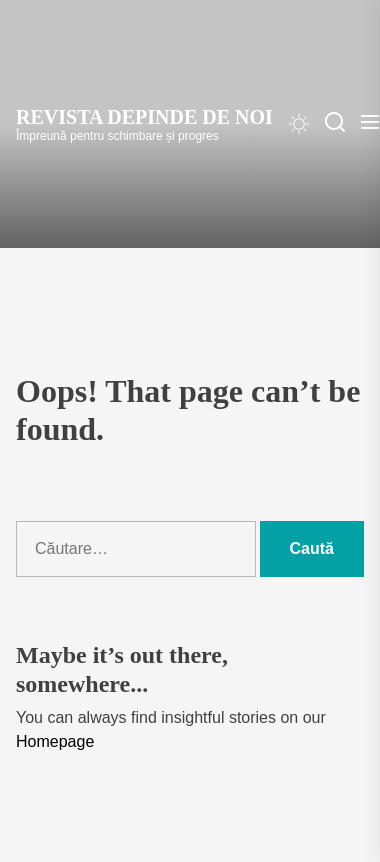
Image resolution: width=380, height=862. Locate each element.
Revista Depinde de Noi (144, 117)
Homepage (55, 741)
